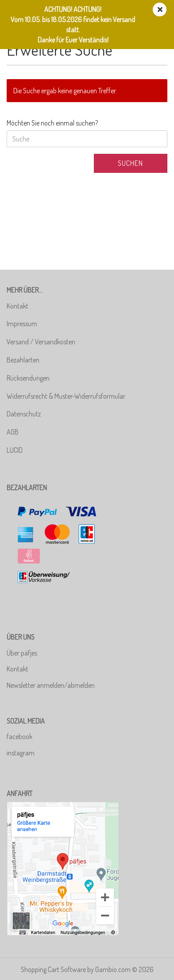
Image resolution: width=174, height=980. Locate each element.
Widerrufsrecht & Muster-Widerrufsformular (66, 396)
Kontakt (17, 306)
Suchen (130, 163)
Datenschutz (24, 414)
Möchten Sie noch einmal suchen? (52, 123)
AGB (13, 432)
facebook (19, 736)
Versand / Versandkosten (41, 342)
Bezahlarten (23, 360)
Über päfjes (22, 653)
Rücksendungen (28, 378)
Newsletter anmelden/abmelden (51, 685)
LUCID (15, 450)
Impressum (22, 324)
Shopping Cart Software (53, 969)
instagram (21, 753)
